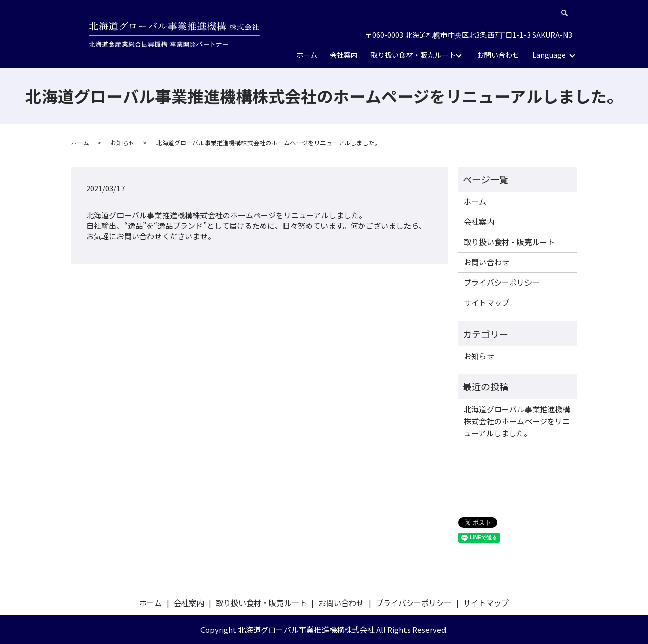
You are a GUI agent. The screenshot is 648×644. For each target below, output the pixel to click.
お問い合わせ (498, 55)
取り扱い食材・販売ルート (413, 55)
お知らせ (123, 143)
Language (549, 55)
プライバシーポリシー (502, 282)
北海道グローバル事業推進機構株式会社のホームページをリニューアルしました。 (517, 421)
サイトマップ (487, 303)
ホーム (307, 55)
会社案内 (344, 55)
